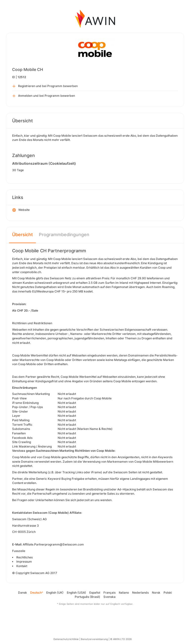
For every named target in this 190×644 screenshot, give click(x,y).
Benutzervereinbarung (94, 639)
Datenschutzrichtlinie (66, 639)
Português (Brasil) (87, 597)
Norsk (156, 593)
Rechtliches (24, 557)
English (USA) (76, 593)
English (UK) (55, 593)
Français (109, 593)
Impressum (24, 562)
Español (95, 593)
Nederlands (140, 593)
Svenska (109, 597)
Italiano (124, 593)
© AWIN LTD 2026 (121, 639)
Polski (168, 593)
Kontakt (22, 566)
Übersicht (23, 235)
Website (21, 210)
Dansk (23, 593)
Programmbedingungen (64, 235)
